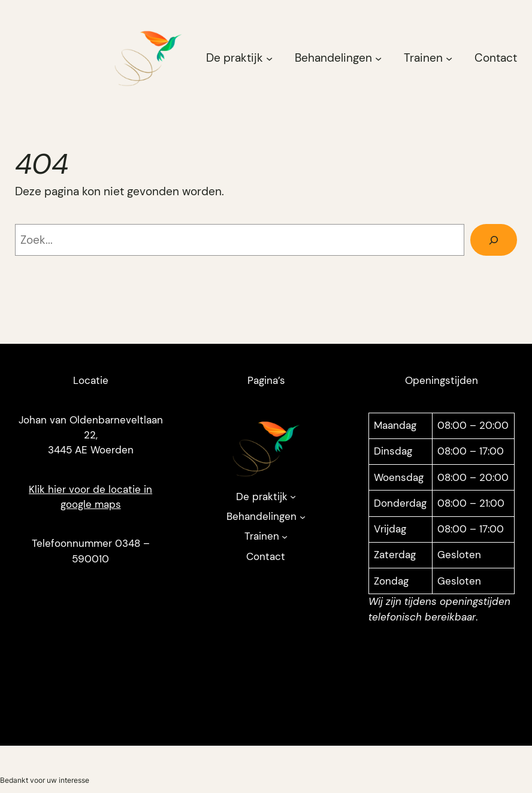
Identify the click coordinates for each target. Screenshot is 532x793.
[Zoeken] (494, 240)
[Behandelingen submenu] (378, 58)
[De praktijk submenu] (269, 58)
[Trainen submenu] (449, 58)
